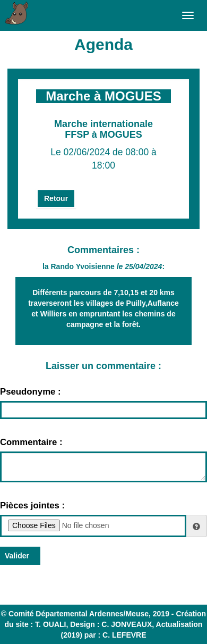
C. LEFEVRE (124, 635)
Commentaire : (31, 442)
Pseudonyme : (31, 392)
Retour (56, 198)
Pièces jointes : (32, 505)
